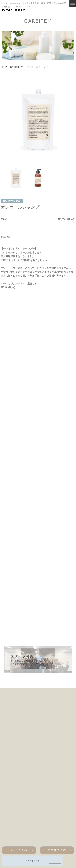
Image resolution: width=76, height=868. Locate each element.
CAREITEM (17, 67)
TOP (4, 67)
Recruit (42, 861)
